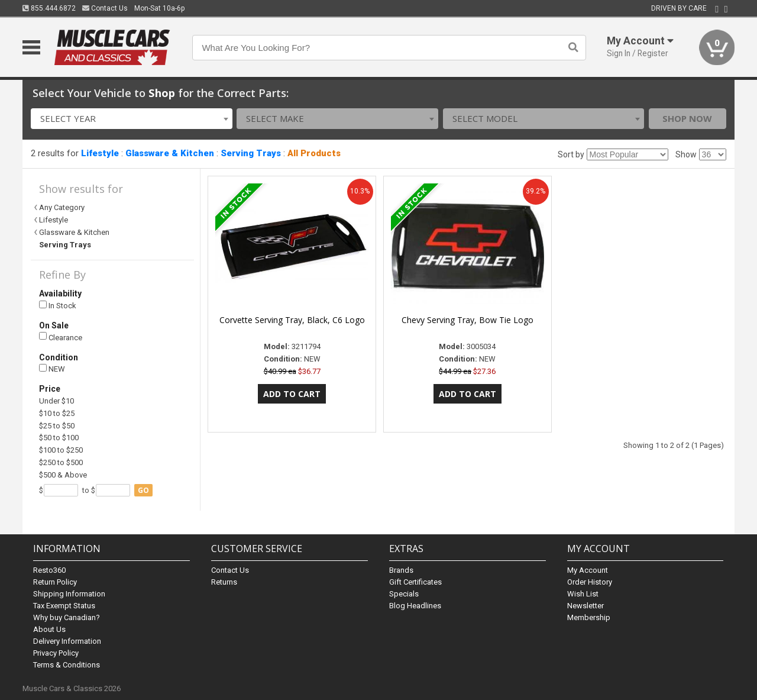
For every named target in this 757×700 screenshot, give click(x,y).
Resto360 (49, 570)
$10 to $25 (57, 413)
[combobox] (132, 119)
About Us (49, 629)
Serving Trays (251, 153)
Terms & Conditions (67, 665)
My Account (588, 570)
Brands (401, 570)
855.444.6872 (49, 8)
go (143, 490)
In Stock (58, 306)
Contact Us (105, 8)
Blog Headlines (415, 606)
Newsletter (585, 606)
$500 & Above (63, 475)
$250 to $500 (61, 462)
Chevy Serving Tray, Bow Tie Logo (468, 320)
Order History (590, 582)
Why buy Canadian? (67, 617)
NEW (52, 369)
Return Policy (55, 582)
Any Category (62, 207)
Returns (224, 582)
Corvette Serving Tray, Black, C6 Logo (292, 320)
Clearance (61, 337)
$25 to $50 (57, 426)
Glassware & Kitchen (170, 153)
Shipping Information (69, 594)
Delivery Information (67, 641)
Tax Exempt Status (64, 606)
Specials (404, 594)
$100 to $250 (61, 450)
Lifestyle (100, 153)
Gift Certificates (415, 582)
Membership (589, 617)
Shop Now (687, 118)
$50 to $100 (59, 438)
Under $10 (56, 401)
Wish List (583, 594)
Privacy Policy (56, 653)
